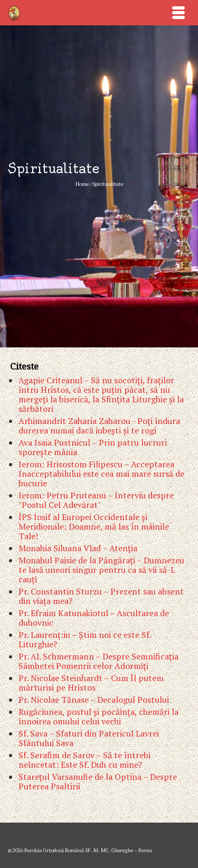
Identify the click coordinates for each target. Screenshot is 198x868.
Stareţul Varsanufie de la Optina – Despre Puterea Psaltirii (98, 781)
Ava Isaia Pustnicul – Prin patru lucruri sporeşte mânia (93, 447)
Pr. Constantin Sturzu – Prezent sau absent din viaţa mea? (101, 596)
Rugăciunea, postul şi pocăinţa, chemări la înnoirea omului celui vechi (98, 716)
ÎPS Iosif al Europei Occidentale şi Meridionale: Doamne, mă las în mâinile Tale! (94, 526)
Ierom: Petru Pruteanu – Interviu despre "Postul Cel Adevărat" (96, 500)
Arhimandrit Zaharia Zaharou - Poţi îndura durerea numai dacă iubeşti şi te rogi (99, 426)
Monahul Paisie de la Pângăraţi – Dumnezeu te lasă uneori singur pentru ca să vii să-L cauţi (101, 570)
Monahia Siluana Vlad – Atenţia (78, 548)
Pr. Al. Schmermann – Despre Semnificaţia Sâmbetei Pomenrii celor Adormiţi (98, 661)
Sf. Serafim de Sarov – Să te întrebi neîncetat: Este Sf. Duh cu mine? (84, 760)
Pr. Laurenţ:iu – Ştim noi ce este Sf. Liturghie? (85, 639)
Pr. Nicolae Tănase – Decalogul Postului (94, 700)
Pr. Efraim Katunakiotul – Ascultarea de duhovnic (94, 618)
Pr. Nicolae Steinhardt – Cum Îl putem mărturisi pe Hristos (91, 683)
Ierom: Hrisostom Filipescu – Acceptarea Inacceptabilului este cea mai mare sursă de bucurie (101, 474)
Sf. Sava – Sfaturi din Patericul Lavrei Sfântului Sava (89, 738)
